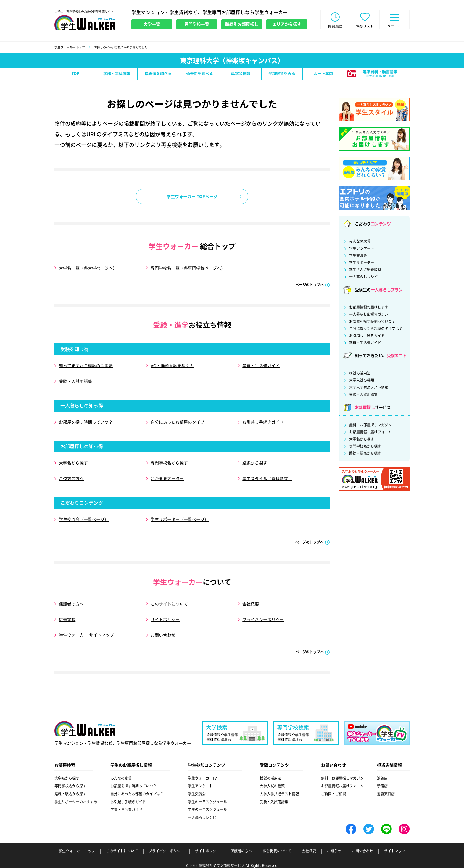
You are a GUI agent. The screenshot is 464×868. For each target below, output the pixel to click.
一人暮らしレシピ (363, 277)
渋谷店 (382, 773)
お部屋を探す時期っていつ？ (86, 421)
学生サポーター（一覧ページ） (180, 516)
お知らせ (334, 846)
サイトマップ (395, 846)
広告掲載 (67, 615)
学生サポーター (362, 263)
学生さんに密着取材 (365, 270)
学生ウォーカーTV (202, 773)
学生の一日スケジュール (207, 797)
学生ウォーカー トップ (70, 48)
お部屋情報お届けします (369, 308)
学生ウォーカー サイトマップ (86, 630)
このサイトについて (169, 600)
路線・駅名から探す (365, 454)
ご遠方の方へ (71, 476)
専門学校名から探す (169, 461)
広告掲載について (277, 846)
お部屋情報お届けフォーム (370, 433)
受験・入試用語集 (75, 381)
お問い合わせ (163, 630)
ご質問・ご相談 (333, 789)
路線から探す (255, 461)
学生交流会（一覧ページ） (84, 516)
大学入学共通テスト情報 (369, 388)
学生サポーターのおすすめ (76, 797)
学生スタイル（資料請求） (267, 476)
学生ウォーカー (85, 723)
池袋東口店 (386, 789)
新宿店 (382, 781)
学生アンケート (362, 249)
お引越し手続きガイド (263, 421)
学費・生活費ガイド (261, 366)
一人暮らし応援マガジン (369, 315)
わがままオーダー (167, 476)
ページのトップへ (310, 285)
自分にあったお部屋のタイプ (178, 421)
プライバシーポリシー (263, 615)
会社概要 (251, 600)
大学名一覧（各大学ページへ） (88, 268)
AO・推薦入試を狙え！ (172, 366)
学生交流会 (358, 256)
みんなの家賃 (360, 242)
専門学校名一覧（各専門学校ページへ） (188, 268)
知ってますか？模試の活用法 (86, 366)
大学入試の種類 (362, 381)
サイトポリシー (165, 615)
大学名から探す (73, 461)
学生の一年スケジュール (207, 805)
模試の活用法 (360, 374)
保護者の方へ (71, 600)
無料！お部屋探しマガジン (370, 425)
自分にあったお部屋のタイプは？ (376, 329)
